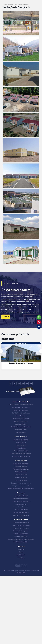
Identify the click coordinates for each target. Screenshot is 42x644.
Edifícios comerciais (21, 466)
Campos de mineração (21, 464)
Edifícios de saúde (21, 472)
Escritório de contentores (21, 499)
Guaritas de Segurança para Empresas (21, 539)
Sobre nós (21, 549)
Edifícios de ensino (21, 475)
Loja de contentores (21, 510)
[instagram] (19, 383)
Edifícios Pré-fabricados (21, 343)
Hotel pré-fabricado (21, 421)
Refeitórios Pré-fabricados (21, 413)
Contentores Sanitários (21, 507)
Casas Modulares (21, 437)
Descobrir (6, 317)
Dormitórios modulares (21, 410)
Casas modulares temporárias (21, 454)
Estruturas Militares (21, 424)
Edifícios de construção (21, 469)
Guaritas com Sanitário (21, 528)
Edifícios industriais (21, 477)
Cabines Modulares (21, 520)
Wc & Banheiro (21, 432)
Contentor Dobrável (21, 496)
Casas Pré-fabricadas (21, 440)
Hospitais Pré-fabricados (21, 419)
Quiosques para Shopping (21, 525)
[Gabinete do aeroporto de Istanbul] (21, 354)
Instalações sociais (21, 430)
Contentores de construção (21, 501)
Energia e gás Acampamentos (21, 483)
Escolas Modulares (21, 416)
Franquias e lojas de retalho (21, 486)
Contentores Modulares (21, 515)
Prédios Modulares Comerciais (21, 427)
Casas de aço (21, 443)
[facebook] (11, 383)
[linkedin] (23, 383)
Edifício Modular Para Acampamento (21, 405)
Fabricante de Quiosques (21, 523)
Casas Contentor (21, 504)
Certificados (21, 555)
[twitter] (15, 383)
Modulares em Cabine (21, 542)
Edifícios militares (21, 480)
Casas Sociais (21, 448)
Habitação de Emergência (21, 456)
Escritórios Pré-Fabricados (21, 407)
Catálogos (21, 558)
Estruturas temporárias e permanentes (21, 489)
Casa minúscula (21, 445)
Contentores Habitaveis (21, 513)
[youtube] (27, 383)
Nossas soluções (21, 461)
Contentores (21, 493)
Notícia (21, 552)
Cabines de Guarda (21, 536)
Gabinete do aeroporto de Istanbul (21, 363)
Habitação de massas (21, 451)
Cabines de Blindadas (21, 534)
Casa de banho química (21, 531)
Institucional (21, 546)
